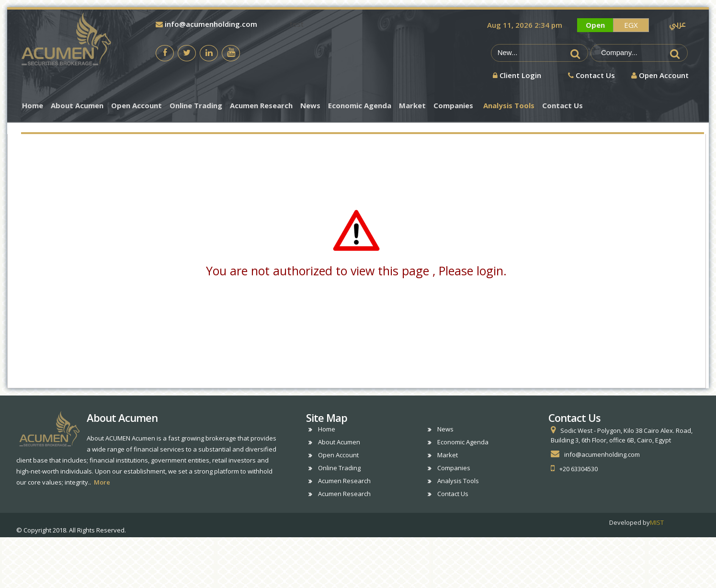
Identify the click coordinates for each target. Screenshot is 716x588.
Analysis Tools (509, 106)
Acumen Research (261, 106)
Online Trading (196, 106)
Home (33, 106)
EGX (631, 25)
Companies (453, 106)
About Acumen (77, 106)
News (310, 106)
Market (412, 106)
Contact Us (563, 106)
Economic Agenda (360, 106)
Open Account (136, 106)
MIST (657, 522)
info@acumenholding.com (206, 24)
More (102, 482)
